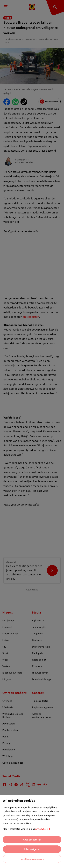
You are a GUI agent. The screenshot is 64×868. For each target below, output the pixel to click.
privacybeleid (43, 829)
